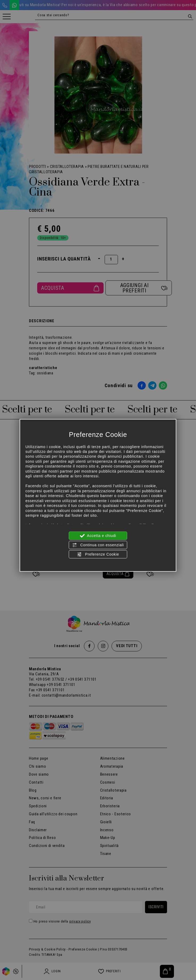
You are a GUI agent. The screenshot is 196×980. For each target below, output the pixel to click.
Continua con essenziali (98, 545)
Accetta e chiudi (98, 536)
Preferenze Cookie (98, 555)
